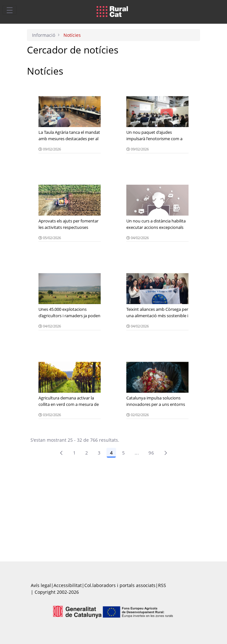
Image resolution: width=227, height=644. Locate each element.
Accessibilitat (68, 585)
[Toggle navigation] (10, 10)
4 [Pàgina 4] (111, 453)
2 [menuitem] (87, 453)
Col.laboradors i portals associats (120, 585)
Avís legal (41, 585)
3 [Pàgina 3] (99, 453)
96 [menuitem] (151, 453)
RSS (162, 585)
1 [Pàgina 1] (74, 453)
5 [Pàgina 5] (123, 453)
